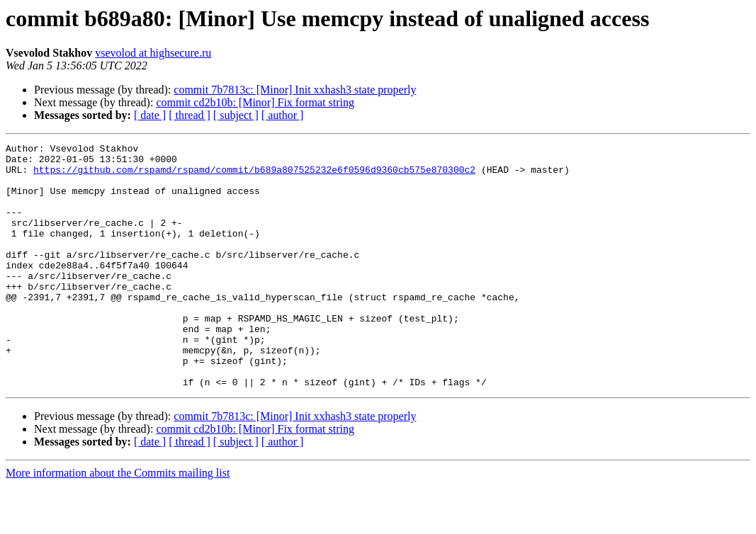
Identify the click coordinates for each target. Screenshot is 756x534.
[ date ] (150, 115)
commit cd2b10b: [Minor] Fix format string (255, 102)
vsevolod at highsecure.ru (153, 53)
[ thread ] (190, 115)
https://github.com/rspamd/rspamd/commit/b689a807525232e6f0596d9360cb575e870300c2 (254, 176)
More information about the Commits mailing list (118, 522)
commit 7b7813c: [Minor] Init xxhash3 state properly (295, 90)
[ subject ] (236, 115)
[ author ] (283, 115)
